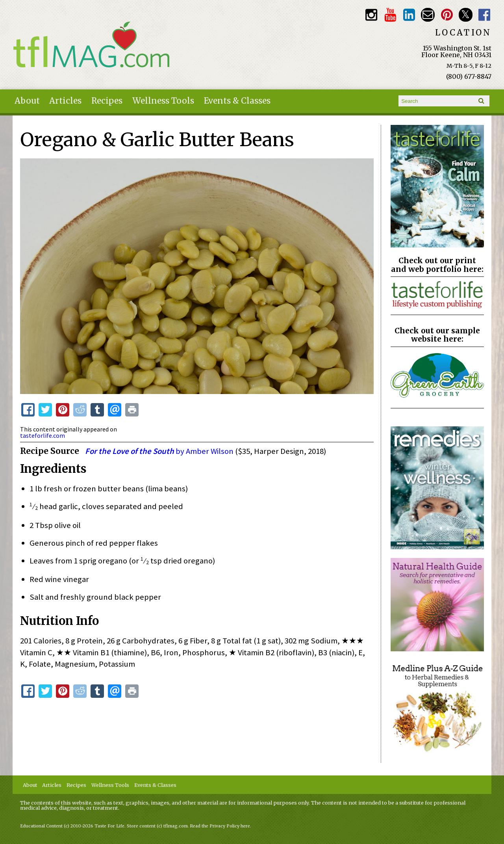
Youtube (390, 15)
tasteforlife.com (43, 435)
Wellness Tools (163, 101)
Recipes (107, 101)
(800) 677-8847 (469, 76)
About (27, 101)
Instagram (371, 15)
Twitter (466, 15)
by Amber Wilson (160, 451)
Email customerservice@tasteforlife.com (428, 15)
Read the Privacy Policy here (220, 826)
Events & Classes (237, 101)
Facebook (485, 15)
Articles (65, 101)
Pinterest (447, 15)
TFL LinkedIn (409, 15)
